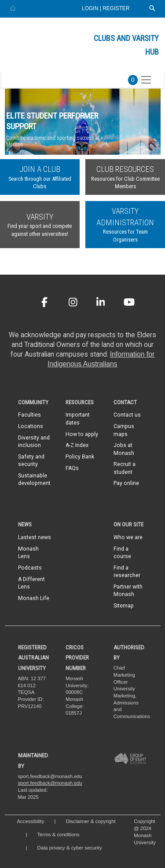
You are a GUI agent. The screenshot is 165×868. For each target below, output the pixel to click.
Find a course (122, 553)
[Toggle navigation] (146, 80)
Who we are (128, 537)
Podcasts (30, 568)
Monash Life (34, 598)
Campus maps (124, 430)
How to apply (82, 434)
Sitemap (124, 606)
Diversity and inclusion (34, 441)
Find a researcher (127, 572)
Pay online (126, 483)
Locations (31, 426)
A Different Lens (31, 583)
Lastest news (35, 537)
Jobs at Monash (124, 449)
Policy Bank (80, 457)
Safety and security (31, 460)
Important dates (78, 419)
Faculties (29, 415)
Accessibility (31, 821)
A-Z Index (77, 445)
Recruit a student (125, 468)
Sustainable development (34, 479)
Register (116, 8)
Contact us (127, 415)
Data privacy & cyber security (70, 848)
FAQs (72, 468)
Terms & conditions (59, 834)
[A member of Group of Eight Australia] (130, 758)
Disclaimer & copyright (91, 821)
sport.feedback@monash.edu (50, 783)
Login (91, 8)
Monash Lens (28, 553)
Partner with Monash (128, 590)
